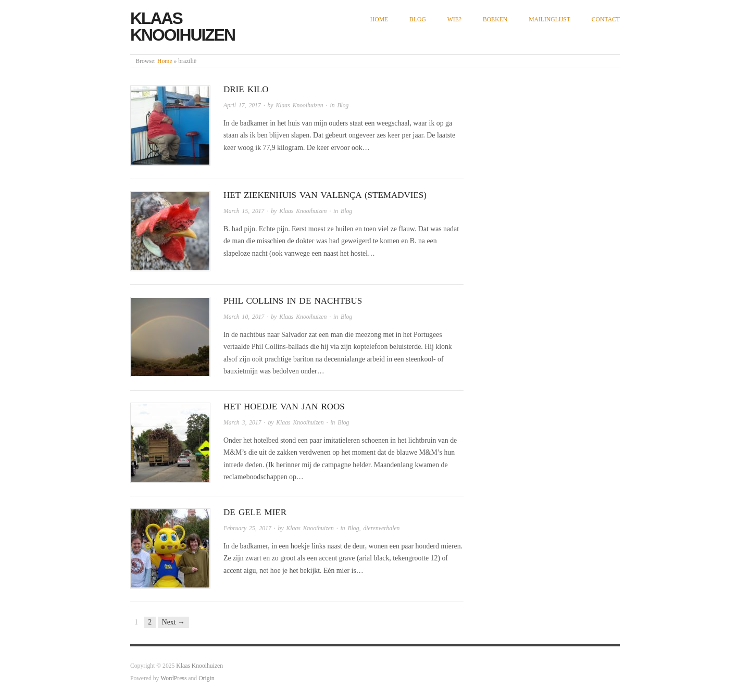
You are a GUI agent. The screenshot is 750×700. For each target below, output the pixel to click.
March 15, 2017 (244, 211)
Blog (418, 20)
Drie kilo (246, 89)
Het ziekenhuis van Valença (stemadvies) (325, 195)
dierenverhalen (381, 528)
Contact (606, 20)
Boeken (495, 20)
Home (379, 20)
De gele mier (255, 512)
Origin (206, 678)
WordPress (173, 678)
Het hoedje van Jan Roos (284, 407)
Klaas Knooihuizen (183, 27)
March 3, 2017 (242, 423)
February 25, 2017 (247, 528)
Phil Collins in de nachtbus (293, 301)
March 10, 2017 (244, 317)
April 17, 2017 (242, 105)
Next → (173, 622)
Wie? (454, 20)
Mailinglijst (549, 20)
